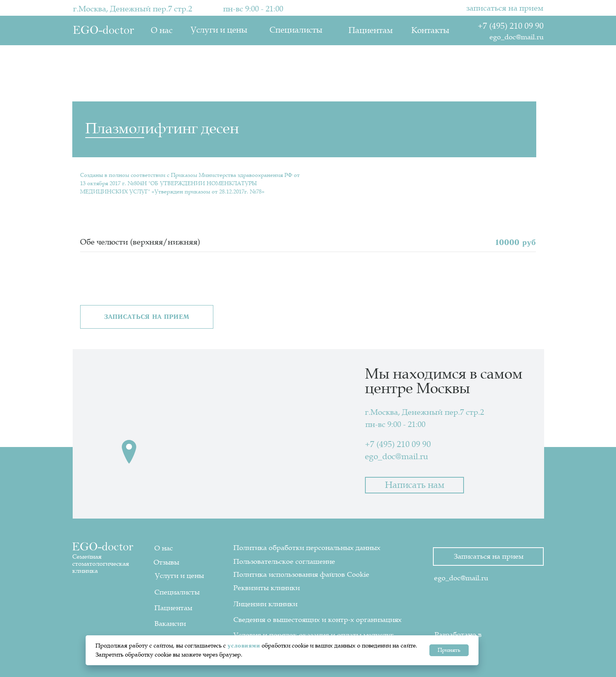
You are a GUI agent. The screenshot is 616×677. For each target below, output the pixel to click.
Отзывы (166, 562)
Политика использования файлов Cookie (301, 574)
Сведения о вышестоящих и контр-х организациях (317, 620)
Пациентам (371, 30)
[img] (510, 631)
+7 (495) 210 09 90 (511, 26)
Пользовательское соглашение (284, 561)
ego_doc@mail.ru (517, 37)
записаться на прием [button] (505, 8)
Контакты (430, 30)
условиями (244, 646)
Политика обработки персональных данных (307, 548)
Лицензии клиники (265, 604)
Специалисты (296, 30)
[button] (147, 317)
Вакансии (170, 624)
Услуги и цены (219, 30)
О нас (162, 30)
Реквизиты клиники (267, 588)
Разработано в (458, 635)
